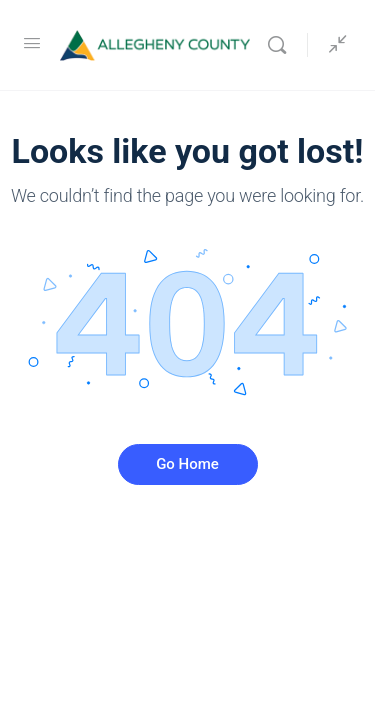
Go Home (187, 464)
